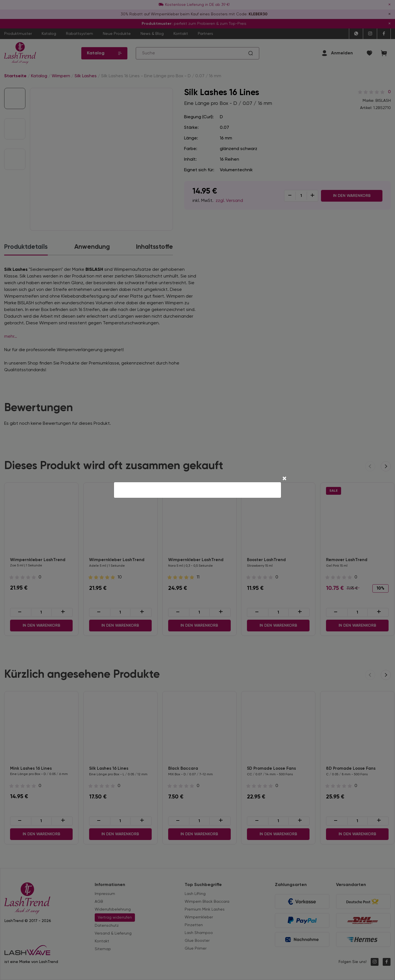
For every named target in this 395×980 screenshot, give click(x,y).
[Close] (284, 479)
